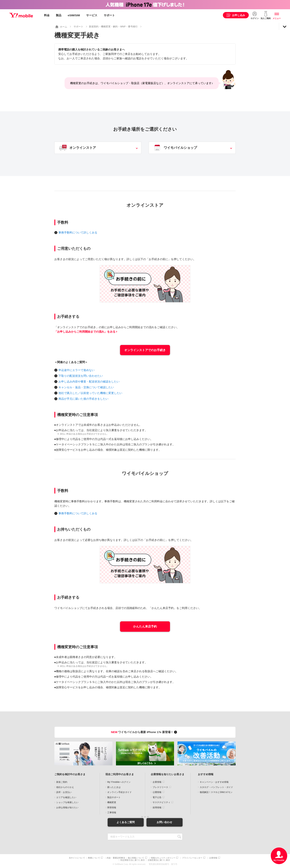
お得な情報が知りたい (67, 808)
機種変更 (112, 802)
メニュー (277, 18)
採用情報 (157, 808)
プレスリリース (160, 787)
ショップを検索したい (67, 802)
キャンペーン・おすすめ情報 (214, 782)
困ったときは (114, 787)
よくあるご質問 (126, 822)
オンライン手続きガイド (119, 792)
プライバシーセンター (192, 858)
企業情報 (157, 782)
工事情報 (112, 813)
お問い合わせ (164, 822)
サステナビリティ (161, 802)
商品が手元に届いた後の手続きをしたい (83, 399)
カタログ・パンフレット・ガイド (216, 787)
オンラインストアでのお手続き (145, 350)
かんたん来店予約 (145, 626)
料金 (47, 15)
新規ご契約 (62, 782)
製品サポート (114, 797)
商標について (94, 858)
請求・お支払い (64, 792)
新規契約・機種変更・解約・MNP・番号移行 (113, 27)
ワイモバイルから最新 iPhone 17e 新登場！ (145, 732)
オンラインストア (83, 148)
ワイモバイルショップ (180, 148)
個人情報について (136, 858)
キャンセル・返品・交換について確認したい (86, 387)
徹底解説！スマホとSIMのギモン (216, 792)
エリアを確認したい (66, 797)
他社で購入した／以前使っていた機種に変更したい (90, 393)
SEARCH (179, 837)
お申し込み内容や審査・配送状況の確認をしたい (89, 381)
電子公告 (157, 797)
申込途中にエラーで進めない (76, 370)
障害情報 (112, 808)
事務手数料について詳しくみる (78, 232)
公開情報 (157, 792)
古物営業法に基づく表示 (159, 860)
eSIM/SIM (74, 15)
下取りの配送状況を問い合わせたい (81, 376)
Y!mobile (21, 15)
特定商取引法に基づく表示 (133, 860)
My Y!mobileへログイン (119, 782)
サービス (92, 15)
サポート (109, 15)
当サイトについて (77, 858)
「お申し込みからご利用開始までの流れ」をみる (85, 332)
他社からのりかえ (65, 787)
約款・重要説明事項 (116, 858)
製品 (59, 15)
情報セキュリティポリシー (163, 858)
